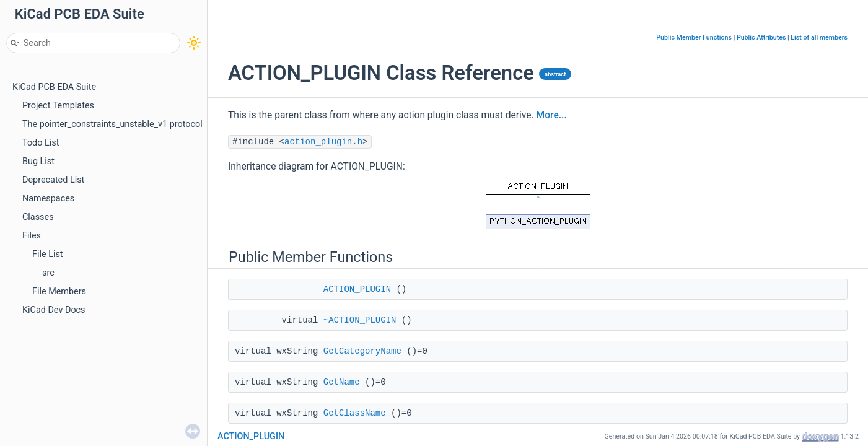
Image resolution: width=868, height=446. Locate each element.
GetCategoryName (362, 351)
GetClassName (355, 413)
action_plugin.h (323, 142)
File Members (59, 291)
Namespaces (48, 199)
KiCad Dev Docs (54, 310)
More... (552, 115)
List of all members (819, 37)
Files (32, 236)
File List (48, 254)
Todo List (41, 143)
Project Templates (58, 106)
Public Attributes (761, 37)
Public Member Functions (694, 37)
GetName (342, 382)
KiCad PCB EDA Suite (54, 87)
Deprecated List (53, 180)
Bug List (38, 161)
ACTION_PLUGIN (357, 289)
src (48, 273)
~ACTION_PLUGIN (360, 320)
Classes (38, 217)
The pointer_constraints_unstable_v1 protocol (112, 124)
